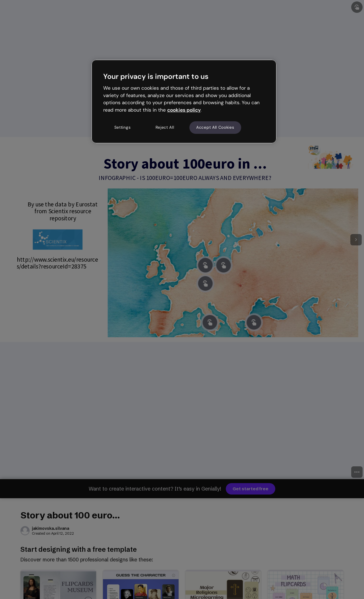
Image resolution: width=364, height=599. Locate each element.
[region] (184, 101)
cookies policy (184, 110)
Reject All (165, 127)
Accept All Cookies (215, 127)
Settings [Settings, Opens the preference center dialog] (123, 127)
